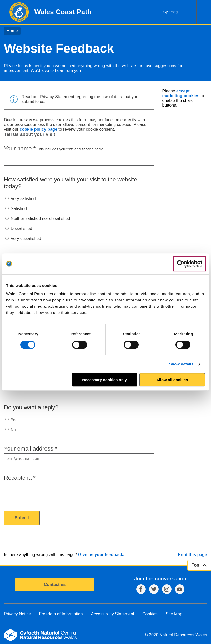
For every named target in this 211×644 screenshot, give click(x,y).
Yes (14, 420)
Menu (204, 12)
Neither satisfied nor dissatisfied (40, 219)
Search (189, 12)
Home (12, 31)
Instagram (167, 589)
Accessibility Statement (113, 614)
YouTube (180, 589)
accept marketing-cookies (181, 93)
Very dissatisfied (26, 239)
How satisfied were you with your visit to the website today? (71, 183)
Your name (20, 148)
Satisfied (19, 209)
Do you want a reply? (31, 407)
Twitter (154, 589)
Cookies (150, 614)
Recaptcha (20, 478)
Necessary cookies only (104, 380)
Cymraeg (170, 12)
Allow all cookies (172, 380)
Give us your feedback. (101, 555)
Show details (181, 364)
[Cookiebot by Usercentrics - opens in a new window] (190, 264)
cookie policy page (39, 129)
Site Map (174, 614)
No (13, 430)
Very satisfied (23, 199)
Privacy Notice (17, 614)
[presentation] (44, 493)
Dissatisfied (21, 229)
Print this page (192, 555)
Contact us (55, 585)
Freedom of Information (61, 614)
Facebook (141, 589)
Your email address (31, 449)
